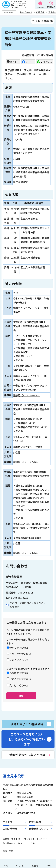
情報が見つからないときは (27, 755)
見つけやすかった (19, 673)
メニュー (7, 866)
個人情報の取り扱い (12, 843)
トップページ (26, 12)
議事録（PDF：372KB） (27, 462)
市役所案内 (35, 822)
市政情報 (40, 12)
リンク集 (30, 843)
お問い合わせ (10, 829)
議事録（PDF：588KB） (27, 395)
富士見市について (39, 829)
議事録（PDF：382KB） (27, 553)
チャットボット (21, 866)
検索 (49, 866)
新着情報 (35, 866)
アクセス (8, 822)
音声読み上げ (51, 7)
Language (40, 7)
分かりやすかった (19, 648)
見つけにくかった (19, 685)
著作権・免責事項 (11, 839)
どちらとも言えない (20, 654)
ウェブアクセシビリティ (36, 839)
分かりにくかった (19, 660)
